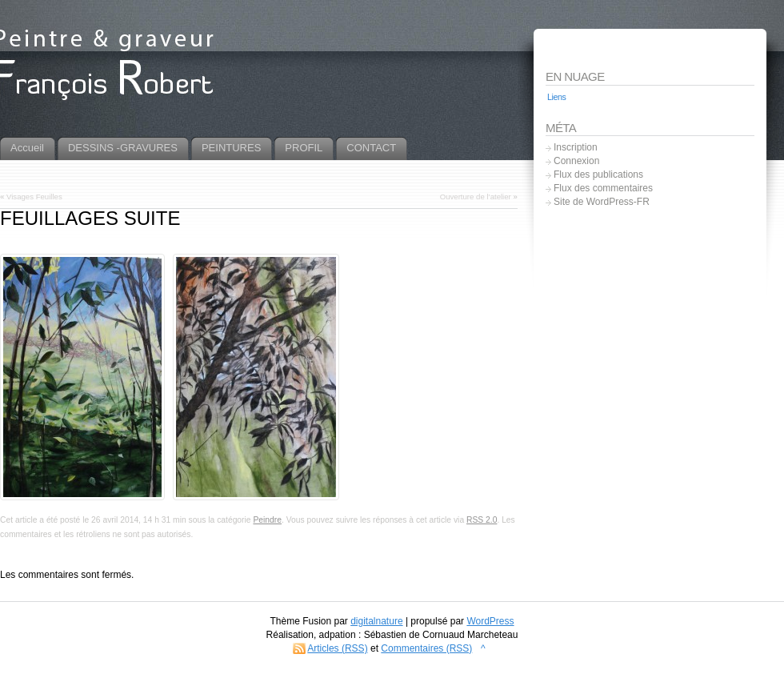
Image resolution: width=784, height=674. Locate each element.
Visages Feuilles (34, 197)
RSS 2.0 (482, 520)
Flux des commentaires (603, 188)
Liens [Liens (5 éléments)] (556, 97)
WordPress (490, 621)
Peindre (267, 520)
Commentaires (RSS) (426, 648)
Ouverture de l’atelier (476, 197)
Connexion (576, 161)
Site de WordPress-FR (602, 202)
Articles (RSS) (337, 648)
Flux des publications (598, 175)
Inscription (576, 147)
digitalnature (376, 621)
